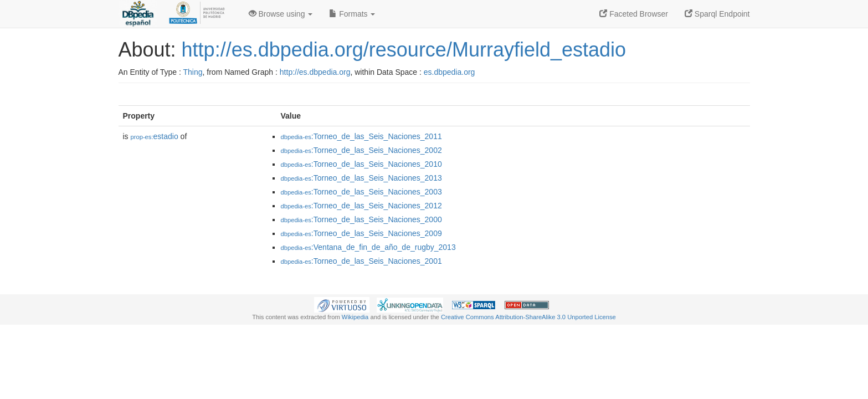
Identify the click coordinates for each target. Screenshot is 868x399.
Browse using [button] (281, 14)
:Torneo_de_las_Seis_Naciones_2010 (361, 164)
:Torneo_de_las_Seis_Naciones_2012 (361, 206)
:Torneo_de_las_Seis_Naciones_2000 (361, 219)
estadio (155, 136)
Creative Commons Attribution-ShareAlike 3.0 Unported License (528, 317)
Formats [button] (352, 14)
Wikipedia (355, 317)
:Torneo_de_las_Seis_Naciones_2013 (361, 178)
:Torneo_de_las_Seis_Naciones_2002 (361, 150)
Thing (193, 72)
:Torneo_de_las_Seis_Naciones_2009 (361, 233)
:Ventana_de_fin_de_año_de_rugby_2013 (368, 247)
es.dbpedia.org (450, 72)
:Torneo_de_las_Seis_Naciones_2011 (361, 136)
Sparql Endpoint (717, 14)
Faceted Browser (634, 14)
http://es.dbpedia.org (315, 72)
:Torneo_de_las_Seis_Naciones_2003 (361, 192)
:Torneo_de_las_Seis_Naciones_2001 (361, 261)
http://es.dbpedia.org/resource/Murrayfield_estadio (404, 50)
